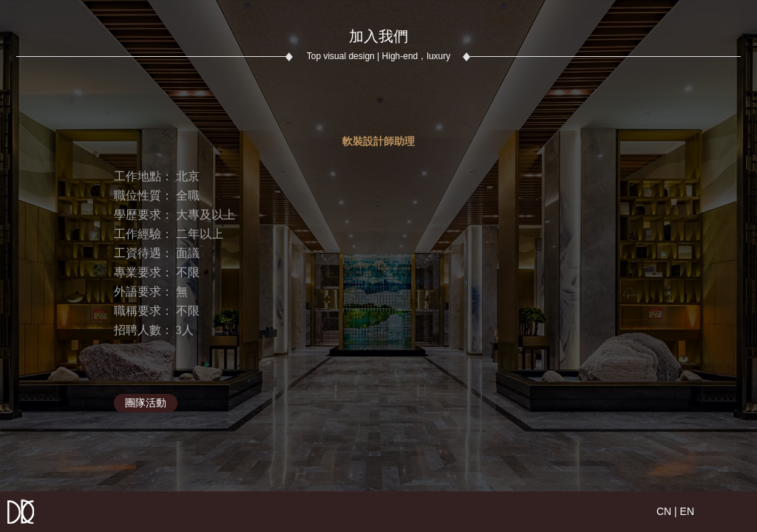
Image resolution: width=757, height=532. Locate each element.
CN (664, 511)
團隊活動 (146, 403)
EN (687, 511)
